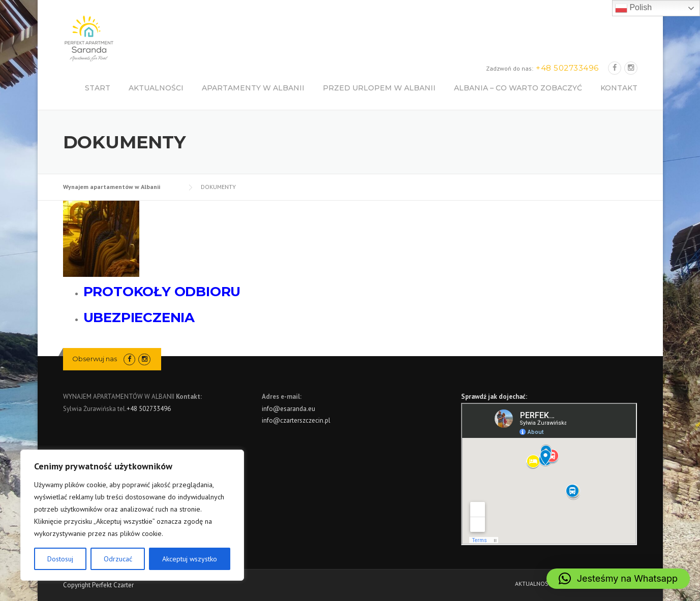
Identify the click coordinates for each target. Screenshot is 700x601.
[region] (132, 515)
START (98, 88)
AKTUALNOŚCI (156, 88)
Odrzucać (118, 559)
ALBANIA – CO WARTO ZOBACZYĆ (518, 88)
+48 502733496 (149, 409)
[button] (618, 579)
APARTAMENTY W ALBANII (253, 88)
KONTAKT (619, 88)
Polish (633, 8)
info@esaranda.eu (288, 409)
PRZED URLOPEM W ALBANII (379, 88)
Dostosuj (60, 559)
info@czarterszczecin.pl (296, 420)
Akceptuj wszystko (190, 559)
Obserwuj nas (95, 359)
